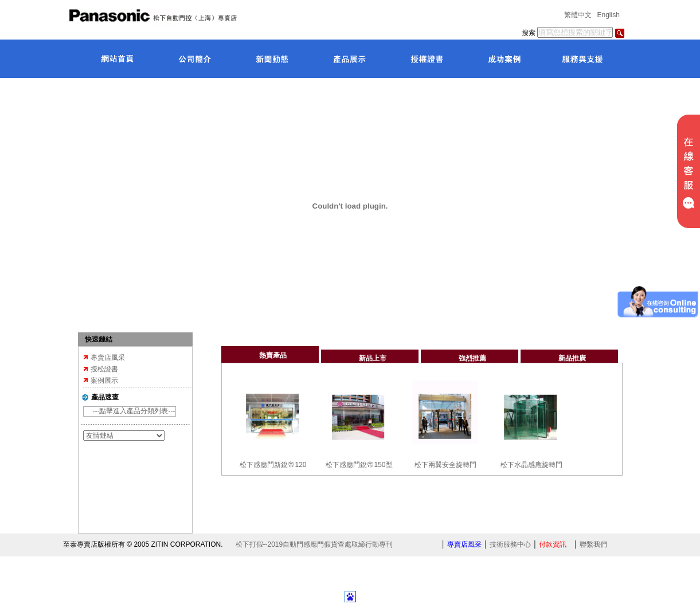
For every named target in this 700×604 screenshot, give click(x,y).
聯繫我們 (593, 544)
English (609, 15)
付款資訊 (553, 544)
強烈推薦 (472, 358)
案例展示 (104, 381)
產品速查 (105, 397)
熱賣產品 (273, 355)
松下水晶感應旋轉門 (531, 465)
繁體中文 (578, 15)
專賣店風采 (108, 358)
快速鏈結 (99, 339)
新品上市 (373, 358)
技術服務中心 (510, 544)
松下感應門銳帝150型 (359, 465)
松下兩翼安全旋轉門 (445, 465)
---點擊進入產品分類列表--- (134, 411)
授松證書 (104, 369)
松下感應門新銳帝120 (273, 465)
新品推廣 (572, 358)
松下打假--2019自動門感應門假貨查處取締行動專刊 (314, 544)
